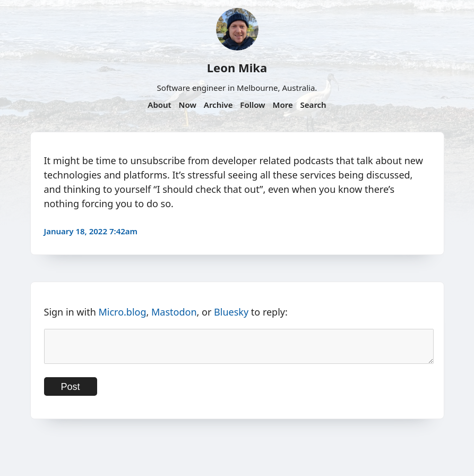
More (282, 105)
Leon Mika (237, 67)
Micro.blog (122, 312)
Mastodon (174, 312)
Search (313, 105)
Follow (252, 105)
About (159, 105)
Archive (218, 105)
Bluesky (231, 312)
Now (188, 105)
